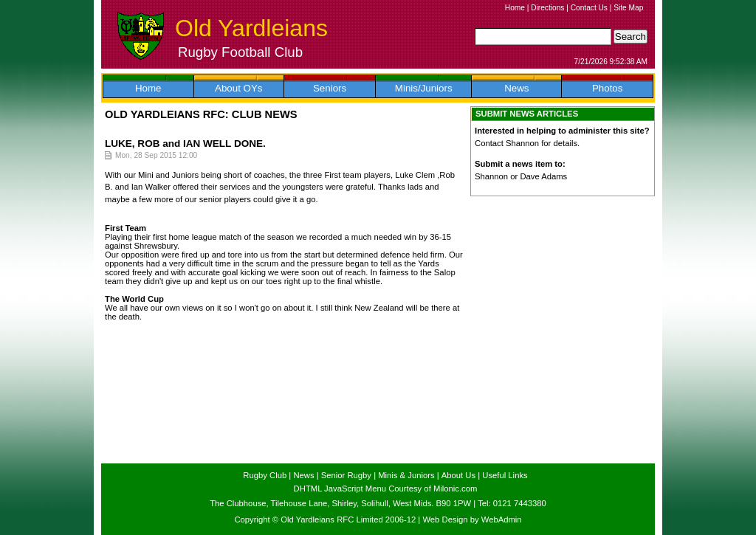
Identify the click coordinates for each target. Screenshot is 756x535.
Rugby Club (265, 475)
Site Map (628, 8)
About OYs (238, 88)
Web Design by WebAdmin (472, 520)
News (516, 88)
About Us (458, 475)
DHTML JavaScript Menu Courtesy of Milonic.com (386, 489)
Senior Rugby (346, 475)
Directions (547, 8)
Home (515, 8)
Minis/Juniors (424, 88)
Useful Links (505, 475)
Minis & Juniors (406, 475)
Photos (608, 88)
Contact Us (589, 8)
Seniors (330, 88)
